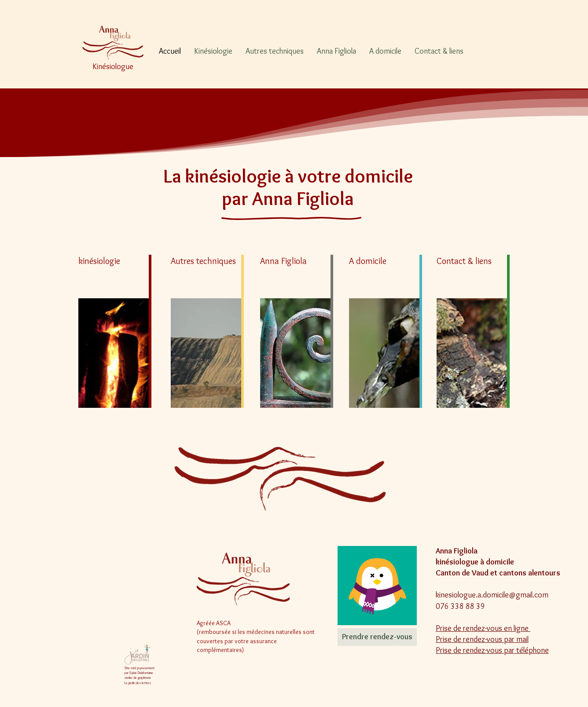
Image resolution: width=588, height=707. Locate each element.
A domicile (368, 261)
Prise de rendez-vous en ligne (483, 628)
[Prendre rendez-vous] (377, 637)
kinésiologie (99, 261)
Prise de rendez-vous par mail (482, 639)
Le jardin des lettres (138, 683)
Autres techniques (203, 261)
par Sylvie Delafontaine (139, 673)
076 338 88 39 (460, 606)
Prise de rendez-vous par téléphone (492, 650)
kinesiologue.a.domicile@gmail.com (492, 595)
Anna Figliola (283, 261)
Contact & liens (464, 261)
